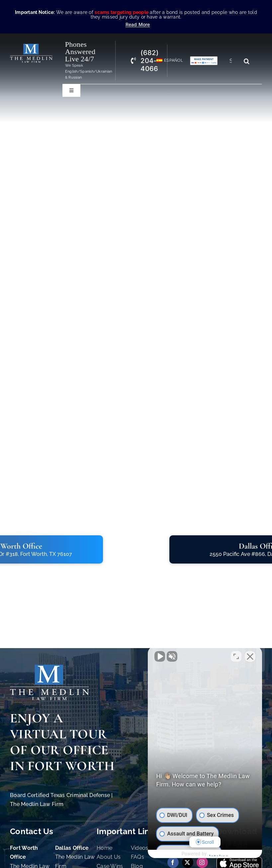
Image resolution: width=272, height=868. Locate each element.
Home (104, 848)
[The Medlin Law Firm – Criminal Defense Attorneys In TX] (31, 47)
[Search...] (233, 61)
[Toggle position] (236, 656)
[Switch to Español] (167, 61)
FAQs (137, 857)
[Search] (247, 61)
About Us (109, 857)
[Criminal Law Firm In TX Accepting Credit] (204, 59)
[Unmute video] (154, 656)
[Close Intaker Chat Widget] (250, 656)
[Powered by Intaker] (216, 854)
